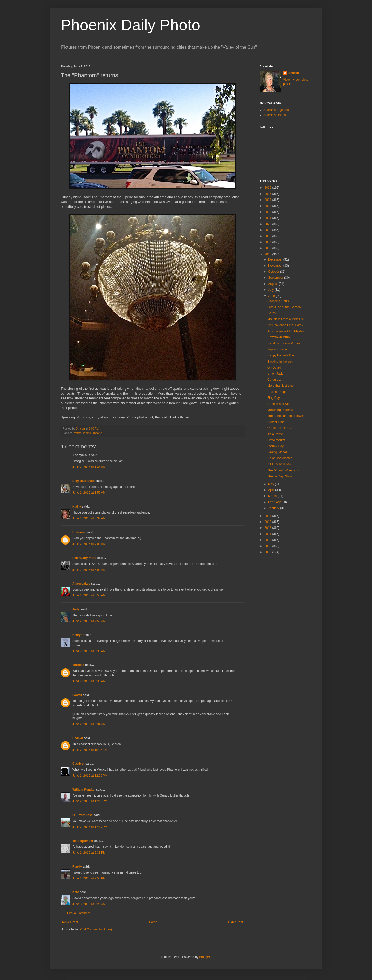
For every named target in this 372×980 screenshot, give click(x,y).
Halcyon (78, 635)
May (272, 484)
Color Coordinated (280, 458)
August (273, 284)
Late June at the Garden (284, 307)
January (274, 508)
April (272, 490)
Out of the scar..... (280, 428)
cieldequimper (83, 841)
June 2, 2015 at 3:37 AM (89, 518)
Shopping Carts (278, 301)
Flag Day (274, 398)
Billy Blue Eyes (83, 481)
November (276, 266)
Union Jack (275, 374)
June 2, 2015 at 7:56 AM (89, 621)
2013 (268, 522)
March (273, 496)
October (274, 272)
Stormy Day (276, 446)
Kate (76, 892)
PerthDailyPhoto (84, 558)
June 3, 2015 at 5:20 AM (89, 904)
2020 (268, 224)
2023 (268, 206)
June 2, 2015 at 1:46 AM (89, 467)
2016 (268, 248)
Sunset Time (276, 422)
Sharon (294, 73)
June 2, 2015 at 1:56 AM (89, 493)
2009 (268, 546)
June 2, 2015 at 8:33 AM (89, 681)
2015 (268, 254)
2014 (268, 516)
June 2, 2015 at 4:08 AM (89, 544)
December (276, 259)
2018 (268, 236)
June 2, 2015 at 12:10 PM (90, 801)
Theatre (97, 433)
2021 (268, 218)
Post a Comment (79, 913)
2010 (268, 540)
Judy (76, 609)
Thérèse (78, 665)
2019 (268, 230)
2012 (268, 528)
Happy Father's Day (281, 355)
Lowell (77, 695)
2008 (268, 552)
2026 (268, 188)
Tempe (87, 433)
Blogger (204, 957)
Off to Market (276, 440)
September (276, 278)
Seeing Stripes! (278, 452)
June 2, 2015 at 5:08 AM (89, 570)
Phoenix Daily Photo (130, 25)
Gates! (272, 313)
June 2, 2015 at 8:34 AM (89, 724)
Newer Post (70, 922)
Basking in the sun (280, 362)
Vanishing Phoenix (280, 410)
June (272, 296)
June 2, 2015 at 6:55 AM (89, 595)
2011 (268, 534)
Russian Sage (277, 392)
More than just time (281, 386)
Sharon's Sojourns (276, 110)
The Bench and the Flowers (286, 416)
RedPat (78, 738)
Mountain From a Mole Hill (285, 319)
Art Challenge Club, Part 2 (285, 325)
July (271, 290)
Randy (77, 867)
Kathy (77, 507)
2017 (268, 242)
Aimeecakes (81, 584)
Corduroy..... (276, 380)
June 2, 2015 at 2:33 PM (89, 853)
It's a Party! (275, 434)
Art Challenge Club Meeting (286, 331)
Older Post (235, 922)
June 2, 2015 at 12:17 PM (90, 827)
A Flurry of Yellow (279, 464)
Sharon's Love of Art (277, 115)
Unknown (79, 532)
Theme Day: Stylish (281, 476)
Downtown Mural (279, 337)
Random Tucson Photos (284, 343)
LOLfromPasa (83, 815)
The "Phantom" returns (283, 470)
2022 (268, 212)
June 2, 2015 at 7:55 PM (89, 878)
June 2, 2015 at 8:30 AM (89, 651)
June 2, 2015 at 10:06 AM (90, 750)
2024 (268, 200)
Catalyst (78, 764)
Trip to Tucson (277, 349)
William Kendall (84, 790)
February (275, 502)
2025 (268, 194)
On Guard (274, 367)
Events (77, 433)
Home (153, 922)
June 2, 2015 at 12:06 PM (90, 776)
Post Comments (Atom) (96, 929)
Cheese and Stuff (279, 404)
